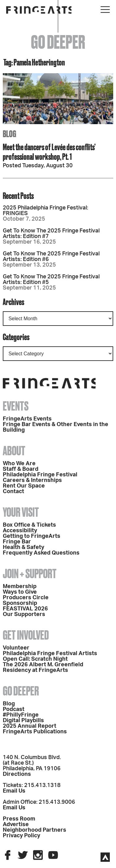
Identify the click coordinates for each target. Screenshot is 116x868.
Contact (13, 492)
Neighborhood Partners (34, 830)
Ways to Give (20, 592)
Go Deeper (21, 691)
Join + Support (30, 574)
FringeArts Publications (35, 732)
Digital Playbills (23, 721)
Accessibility (20, 531)
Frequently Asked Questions (41, 553)
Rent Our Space (24, 486)
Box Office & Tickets (29, 525)
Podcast (14, 709)
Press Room (19, 819)
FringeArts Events (27, 419)
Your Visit (21, 512)
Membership (20, 587)
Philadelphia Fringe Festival (40, 475)
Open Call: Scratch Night (35, 659)
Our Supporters (24, 614)
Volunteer (16, 648)
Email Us (14, 791)
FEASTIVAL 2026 (25, 609)
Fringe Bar (17, 542)
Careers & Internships (32, 480)
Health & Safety (24, 547)
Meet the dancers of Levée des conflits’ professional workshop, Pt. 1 (49, 152)
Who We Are (19, 464)
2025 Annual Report (30, 726)
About (14, 451)
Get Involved (26, 635)
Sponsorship (20, 603)
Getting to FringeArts (32, 536)
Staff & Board (21, 469)
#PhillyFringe (21, 715)
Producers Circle (26, 598)
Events (16, 406)
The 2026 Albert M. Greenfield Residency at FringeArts (43, 668)
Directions (17, 774)
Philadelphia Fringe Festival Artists (50, 654)
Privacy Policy (21, 836)
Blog (9, 704)
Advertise (16, 825)
